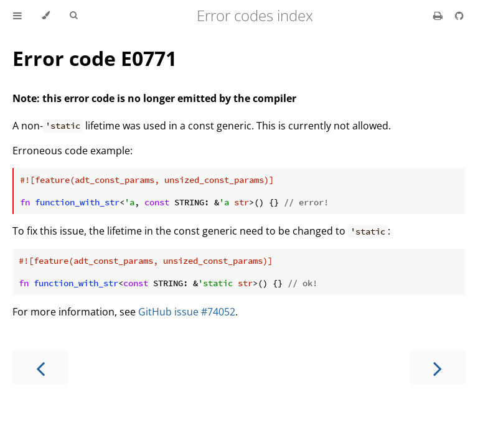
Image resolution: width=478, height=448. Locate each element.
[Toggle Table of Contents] (17, 16)
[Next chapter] (438, 367)
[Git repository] (459, 16)
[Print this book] (439, 16)
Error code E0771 (95, 58)
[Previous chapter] (40, 367)
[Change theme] (46, 16)
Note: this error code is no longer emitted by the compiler (154, 98)
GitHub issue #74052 (187, 312)
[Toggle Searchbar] (73, 16)
